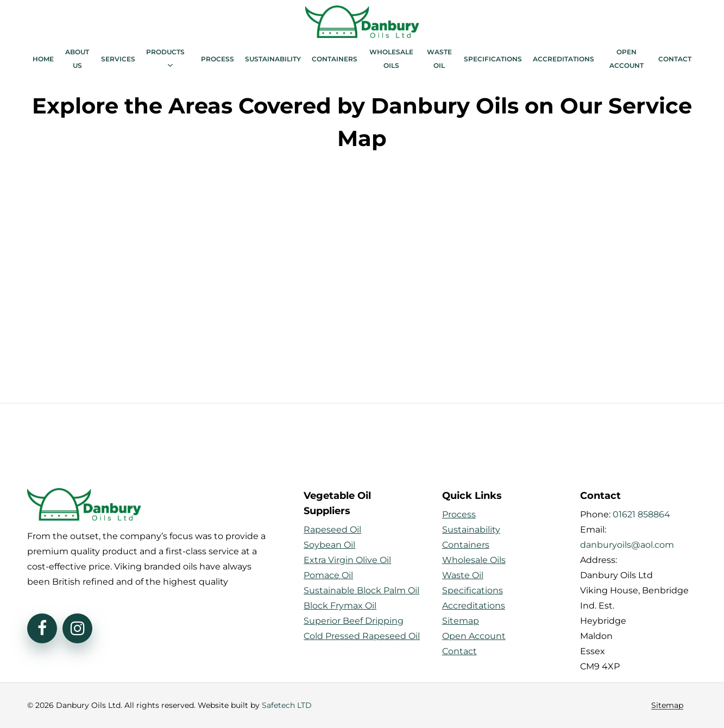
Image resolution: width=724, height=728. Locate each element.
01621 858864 (641, 514)
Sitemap (667, 705)
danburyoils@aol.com (627, 545)
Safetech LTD (287, 705)
